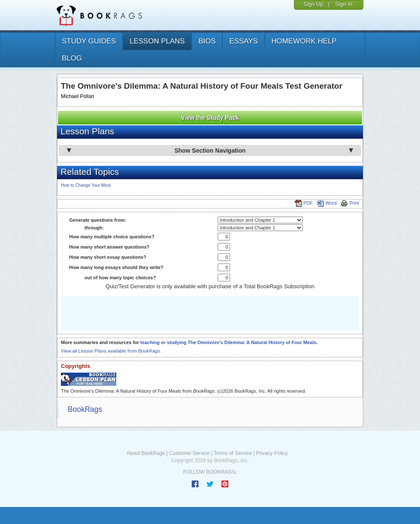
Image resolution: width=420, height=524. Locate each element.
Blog (72, 58)
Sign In (344, 4)
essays (243, 41)
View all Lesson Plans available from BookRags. (111, 351)
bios (207, 41)
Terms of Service (233, 453)
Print (350, 203)
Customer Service (189, 453)
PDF (304, 203)
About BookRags (146, 453)
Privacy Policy (272, 453)
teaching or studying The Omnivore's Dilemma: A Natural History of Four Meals (228, 342)
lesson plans (157, 41)
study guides (89, 41)
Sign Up (313, 4)
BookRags (85, 409)
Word (327, 203)
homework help (304, 41)
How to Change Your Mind (86, 185)
